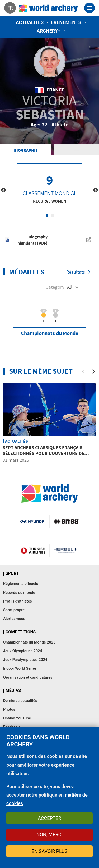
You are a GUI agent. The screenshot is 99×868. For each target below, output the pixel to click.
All (70, 287)
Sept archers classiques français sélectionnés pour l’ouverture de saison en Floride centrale (43, 453)
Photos (9, 709)
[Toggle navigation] (89, 8)
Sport (12, 573)
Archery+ (49, 31)
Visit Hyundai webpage (33, 521)
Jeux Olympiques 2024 (23, 651)
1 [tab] (47, 216)
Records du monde (19, 593)
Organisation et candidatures (28, 678)
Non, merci (50, 835)
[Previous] (83, 371)
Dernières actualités (20, 701)
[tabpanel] (49, 187)
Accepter (49, 818)
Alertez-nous (14, 619)
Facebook (11, 727)
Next (96, 190)
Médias (13, 691)
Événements (66, 22)
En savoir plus (49, 851)
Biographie (26, 150)
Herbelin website (66, 550)
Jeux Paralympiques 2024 (25, 660)
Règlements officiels (21, 584)
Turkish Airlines (33, 550)
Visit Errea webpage (66, 521)
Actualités (30, 22)
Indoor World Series (20, 669)
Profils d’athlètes (18, 601)
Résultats (76, 272)
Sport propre (14, 610)
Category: (56, 287)
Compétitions (21, 632)
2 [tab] (52, 216)
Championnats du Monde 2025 (29, 642)
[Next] (94, 371)
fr (10, 8)
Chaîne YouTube (17, 718)
